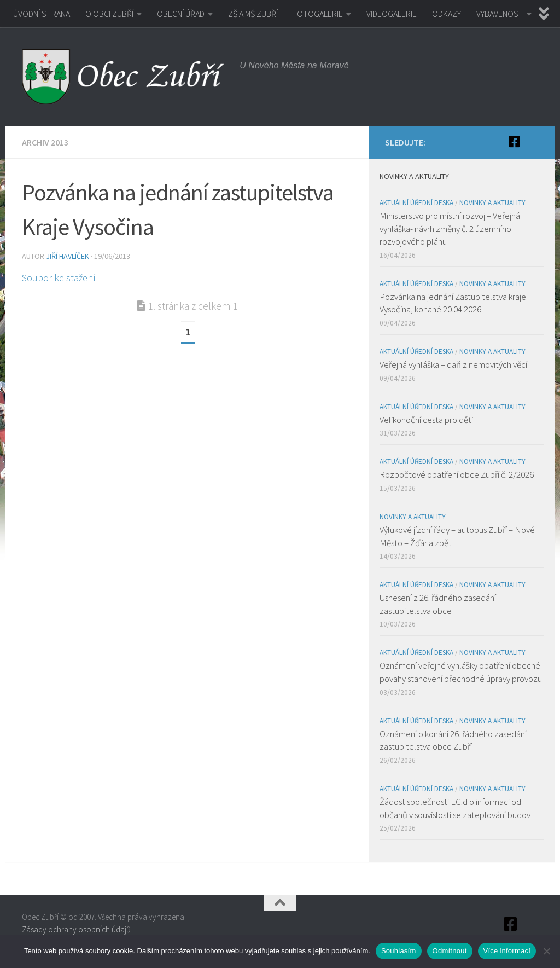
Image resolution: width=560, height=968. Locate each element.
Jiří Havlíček (68, 256)
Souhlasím (399, 951)
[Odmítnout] (546, 951)
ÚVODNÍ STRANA (42, 14)
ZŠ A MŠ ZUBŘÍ (253, 14)
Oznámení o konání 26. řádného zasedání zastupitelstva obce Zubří (453, 740)
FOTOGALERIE (318, 14)
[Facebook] (514, 142)
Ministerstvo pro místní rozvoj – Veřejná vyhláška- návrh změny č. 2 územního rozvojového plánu (450, 228)
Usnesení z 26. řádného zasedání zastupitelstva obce (438, 604)
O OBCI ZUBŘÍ (109, 14)
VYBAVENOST (500, 14)
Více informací (507, 951)
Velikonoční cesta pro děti (426, 420)
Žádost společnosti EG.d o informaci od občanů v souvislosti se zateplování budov (455, 808)
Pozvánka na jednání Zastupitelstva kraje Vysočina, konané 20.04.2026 (453, 303)
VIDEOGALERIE (392, 14)
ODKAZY (447, 14)
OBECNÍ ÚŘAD (181, 14)
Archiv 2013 (45, 142)
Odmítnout (450, 951)
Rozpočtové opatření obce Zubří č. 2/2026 (457, 474)
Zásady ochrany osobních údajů (76, 929)
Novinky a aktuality (492, 203)
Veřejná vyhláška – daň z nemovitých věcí (453, 364)
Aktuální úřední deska (416, 203)
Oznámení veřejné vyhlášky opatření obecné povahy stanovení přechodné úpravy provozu (461, 672)
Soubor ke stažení (59, 278)
